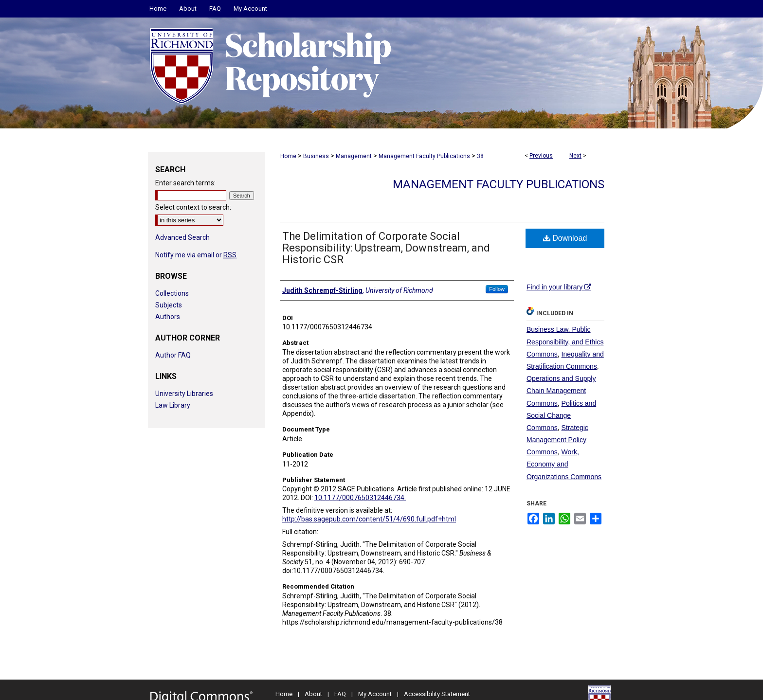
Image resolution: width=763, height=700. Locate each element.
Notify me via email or (196, 255)
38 (480, 156)
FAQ (340, 694)
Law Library (173, 405)
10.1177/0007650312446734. (360, 498)
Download (565, 238)
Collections (172, 293)
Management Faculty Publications (424, 156)
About (313, 694)
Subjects (169, 305)
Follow (497, 289)
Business (316, 156)
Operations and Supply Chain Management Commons (561, 391)
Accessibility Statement (437, 694)
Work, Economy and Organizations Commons (564, 464)
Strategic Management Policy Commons (557, 440)
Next (575, 156)
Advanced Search (182, 237)
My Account (375, 694)
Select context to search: (193, 207)
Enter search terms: (185, 183)
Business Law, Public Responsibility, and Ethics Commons (565, 341)
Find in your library (559, 287)
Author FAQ (173, 355)
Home (288, 156)
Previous (541, 156)
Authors (168, 317)
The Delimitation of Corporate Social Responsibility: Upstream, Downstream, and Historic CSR (386, 248)
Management (354, 156)
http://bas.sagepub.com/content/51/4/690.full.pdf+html (369, 519)
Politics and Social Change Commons (561, 415)
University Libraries (184, 394)
